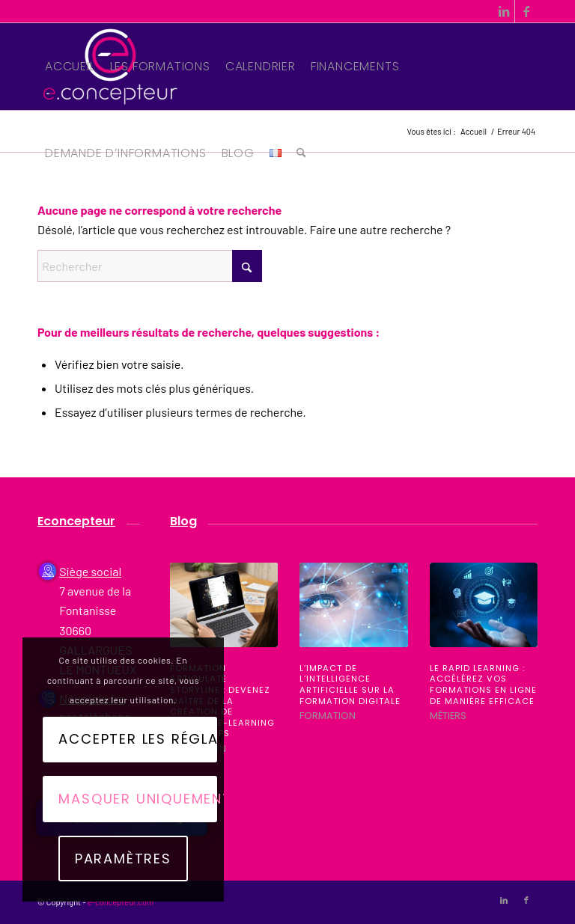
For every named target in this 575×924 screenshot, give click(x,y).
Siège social (90, 571)
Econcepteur (76, 521)
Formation (328, 716)
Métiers (448, 716)
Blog (183, 521)
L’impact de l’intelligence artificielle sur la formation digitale (350, 685)
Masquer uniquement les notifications (138, 799)
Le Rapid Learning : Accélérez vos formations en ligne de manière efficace (483, 685)
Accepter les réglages (138, 739)
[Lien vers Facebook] (526, 11)
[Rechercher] (301, 153)
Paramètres (123, 859)
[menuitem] (70, 67)
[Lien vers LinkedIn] (503, 11)
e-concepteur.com (121, 902)
